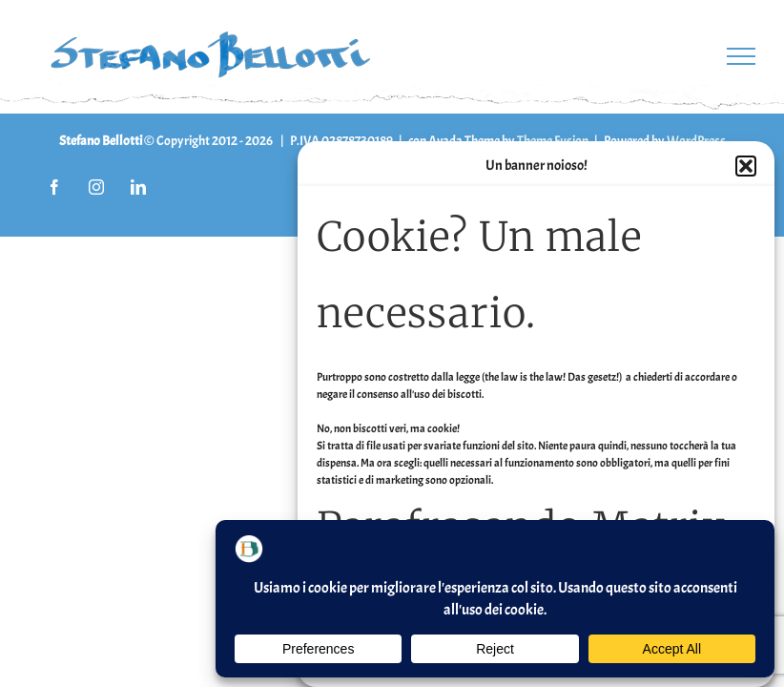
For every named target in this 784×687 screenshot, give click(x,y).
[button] (746, 166)
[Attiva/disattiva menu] (741, 56)
